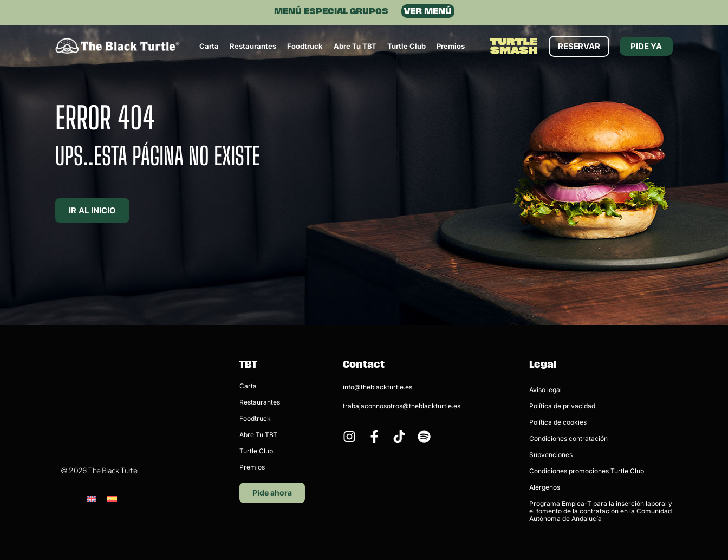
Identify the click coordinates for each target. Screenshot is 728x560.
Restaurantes (253, 46)
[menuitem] (92, 443)
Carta (209, 46)
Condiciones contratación (568, 438)
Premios (451, 46)
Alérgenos (545, 487)
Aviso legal (545, 390)
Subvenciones (551, 455)
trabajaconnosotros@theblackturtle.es (402, 406)
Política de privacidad (562, 406)
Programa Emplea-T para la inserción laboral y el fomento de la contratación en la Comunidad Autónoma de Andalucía (601, 511)
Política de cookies (558, 422)
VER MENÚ (428, 11)
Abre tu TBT (355, 46)
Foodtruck (305, 46)
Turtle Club (407, 46)
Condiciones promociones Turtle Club (587, 471)
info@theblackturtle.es (378, 387)
